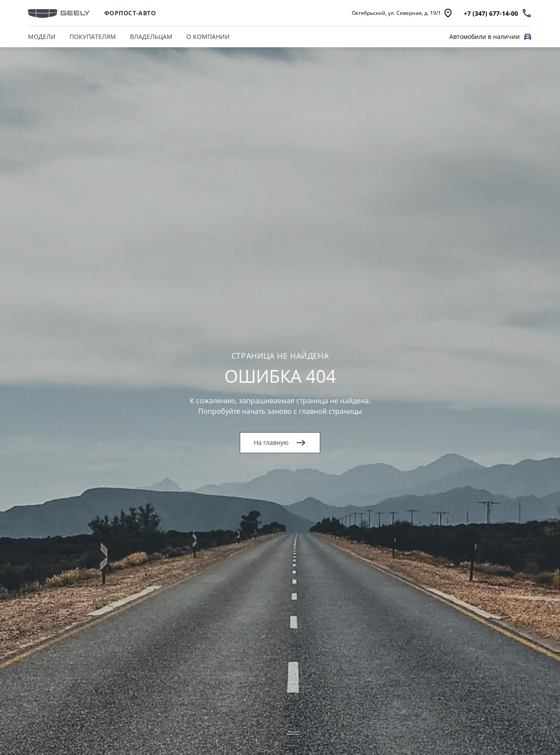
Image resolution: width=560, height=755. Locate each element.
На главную (280, 443)
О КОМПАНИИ (208, 37)
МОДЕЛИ (42, 37)
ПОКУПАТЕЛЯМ (93, 37)
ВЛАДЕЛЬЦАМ (151, 37)
